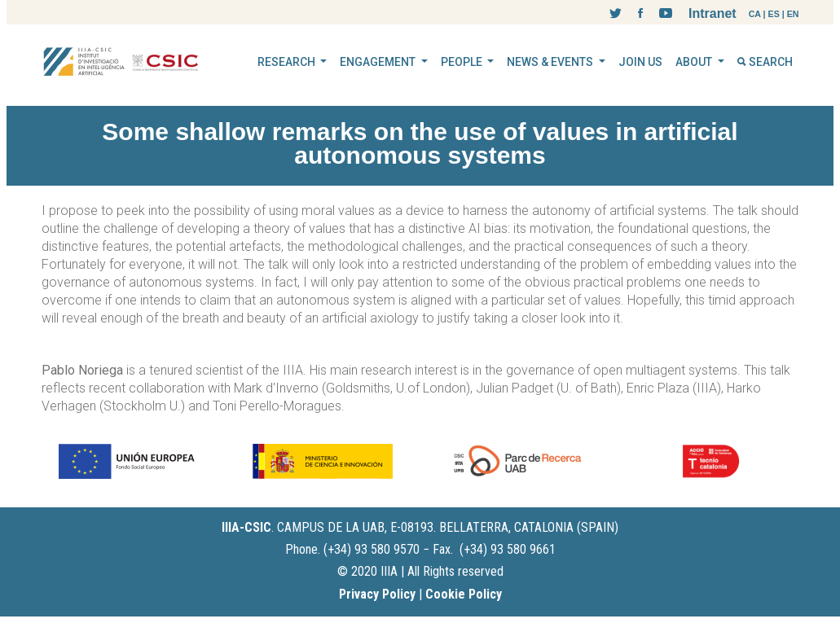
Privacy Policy (377, 594)
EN (793, 14)
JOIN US (640, 62)
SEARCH (765, 62)
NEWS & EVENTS (551, 62)
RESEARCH (288, 62)
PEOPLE (463, 62)
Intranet (712, 13)
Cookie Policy (464, 594)
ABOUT (695, 62)
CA (755, 14)
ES (774, 14)
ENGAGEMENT (379, 62)
